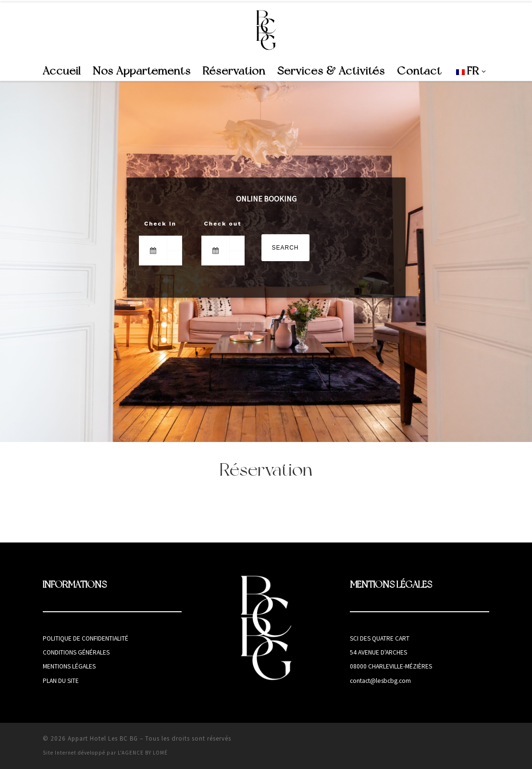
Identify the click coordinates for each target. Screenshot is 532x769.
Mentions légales (69, 666)
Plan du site (61, 681)
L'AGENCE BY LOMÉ (143, 753)
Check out (223, 224)
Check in (160, 224)
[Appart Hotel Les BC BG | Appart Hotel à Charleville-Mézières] (266, 30)
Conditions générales (76, 652)
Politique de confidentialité (86, 638)
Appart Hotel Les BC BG (103, 738)
